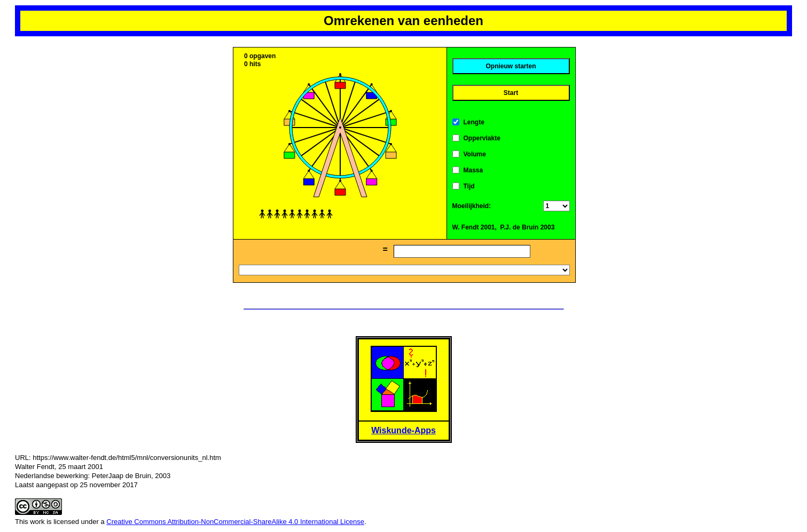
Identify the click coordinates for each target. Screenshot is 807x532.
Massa (473, 170)
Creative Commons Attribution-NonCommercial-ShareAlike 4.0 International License (235, 522)
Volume (475, 154)
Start (511, 93)
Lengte (474, 122)
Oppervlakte (482, 138)
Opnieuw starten (511, 66)
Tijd (469, 186)
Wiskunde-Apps (403, 430)
